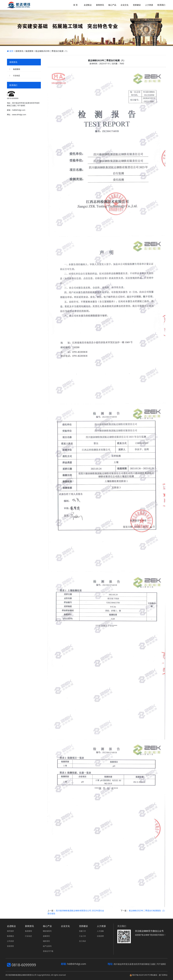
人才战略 (100, 931)
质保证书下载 (48, 951)
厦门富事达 (163, 975)
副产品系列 (47, 946)
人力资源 (101, 926)
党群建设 (83, 926)
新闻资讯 (29, 926)
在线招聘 (100, 936)
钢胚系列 (46, 941)
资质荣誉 (10, 946)
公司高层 (10, 941)
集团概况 (10, 936)
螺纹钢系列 (47, 931)
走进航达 (11, 926)
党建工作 (82, 931)
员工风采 (82, 941)
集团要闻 (17, 69)
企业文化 (65, 926)
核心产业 (47, 926)
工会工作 (82, 936)
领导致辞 (10, 931)
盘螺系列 (46, 936)
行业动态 (17, 76)
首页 (10, 51)
